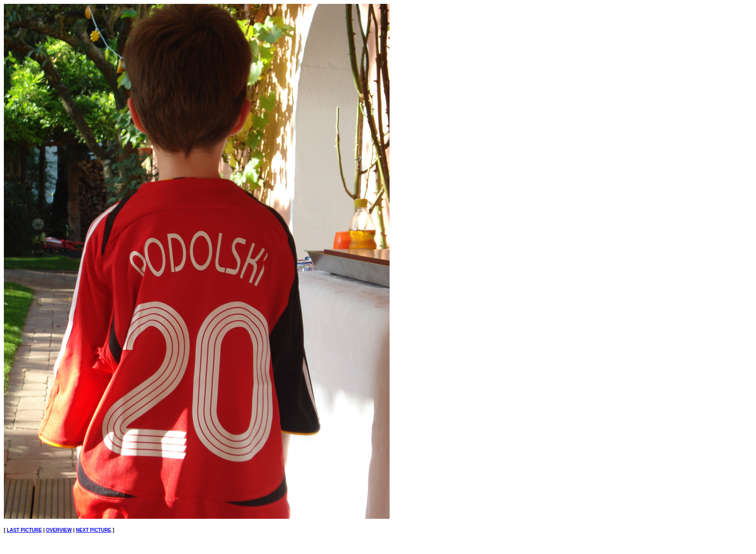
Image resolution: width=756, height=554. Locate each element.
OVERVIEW (59, 530)
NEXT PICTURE (93, 530)
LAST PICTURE (24, 530)
